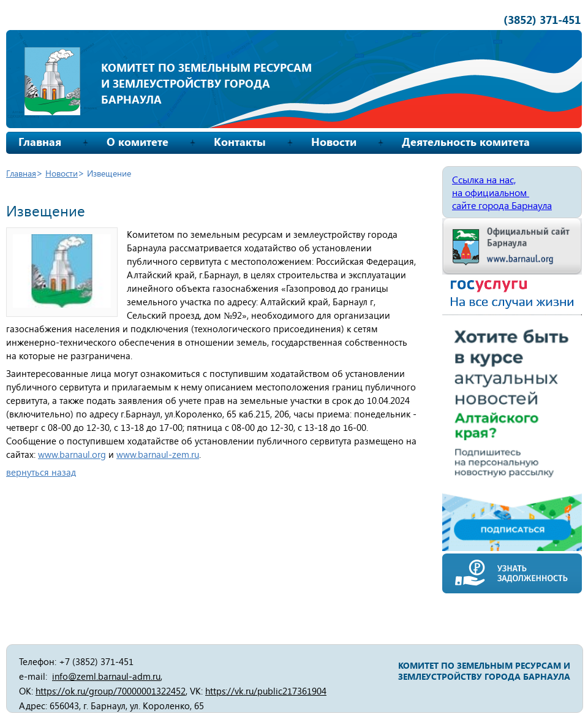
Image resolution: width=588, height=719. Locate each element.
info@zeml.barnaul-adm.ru (106, 676)
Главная (40, 142)
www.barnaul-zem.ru (158, 454)
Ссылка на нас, (484, 179)
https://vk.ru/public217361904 (266, 691)
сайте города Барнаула (502, 205)
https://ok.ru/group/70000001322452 (111, 691)
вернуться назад (41, 472)
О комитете (138, 142)
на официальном (491, 192)
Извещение (109, 173)
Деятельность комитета (466, 142)
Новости (334, 142)
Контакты (240, 142)
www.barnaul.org (72, 454)
